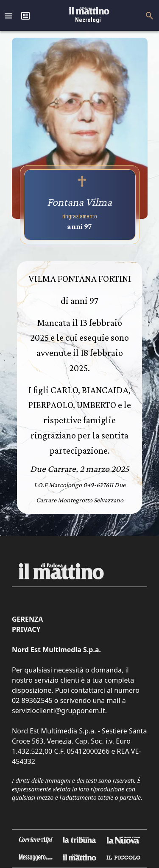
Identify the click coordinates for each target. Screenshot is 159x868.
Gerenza (27, 619)
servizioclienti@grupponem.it (59, 711)
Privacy (26, 629)
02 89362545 (32, 700)
